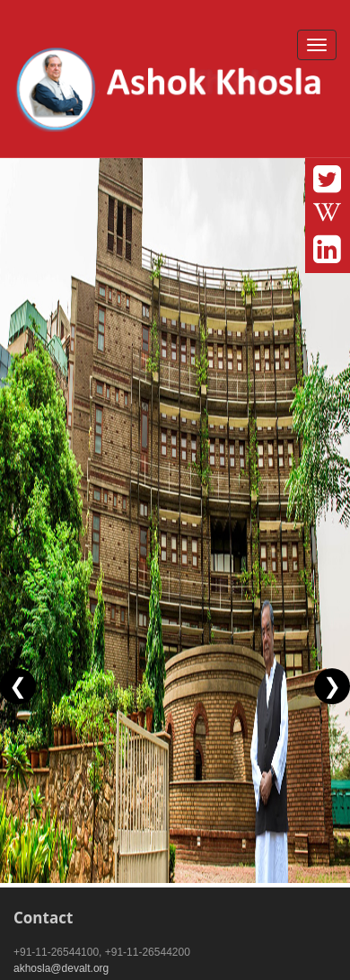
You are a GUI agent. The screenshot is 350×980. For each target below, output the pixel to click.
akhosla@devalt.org (61, 968)
